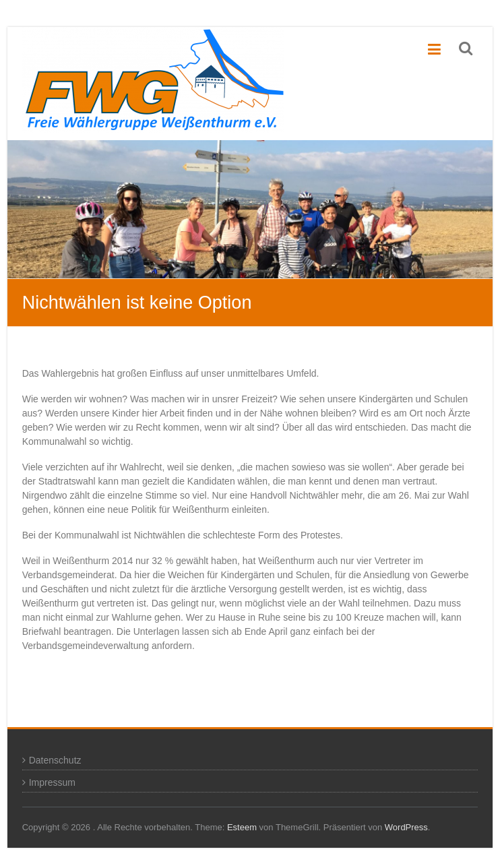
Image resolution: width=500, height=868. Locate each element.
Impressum (52, 782)
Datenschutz (55, 760)
